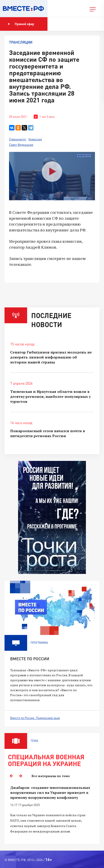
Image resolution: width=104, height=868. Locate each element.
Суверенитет (18, 139)
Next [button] (20, 776)
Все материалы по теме (51, 776)
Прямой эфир (21, 24)
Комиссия (35, 139)
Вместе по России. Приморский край (35, 718)
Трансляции (21, 42)
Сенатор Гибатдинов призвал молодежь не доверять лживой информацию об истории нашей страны (51, 357)
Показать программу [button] (71, 24)
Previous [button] (11, 776)
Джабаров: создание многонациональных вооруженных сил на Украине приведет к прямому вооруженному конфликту (50, 793)
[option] (52, 812)
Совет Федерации (21, 145)
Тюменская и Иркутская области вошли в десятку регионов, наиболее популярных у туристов (50, 396)
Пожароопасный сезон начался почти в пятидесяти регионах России (48, 433)
